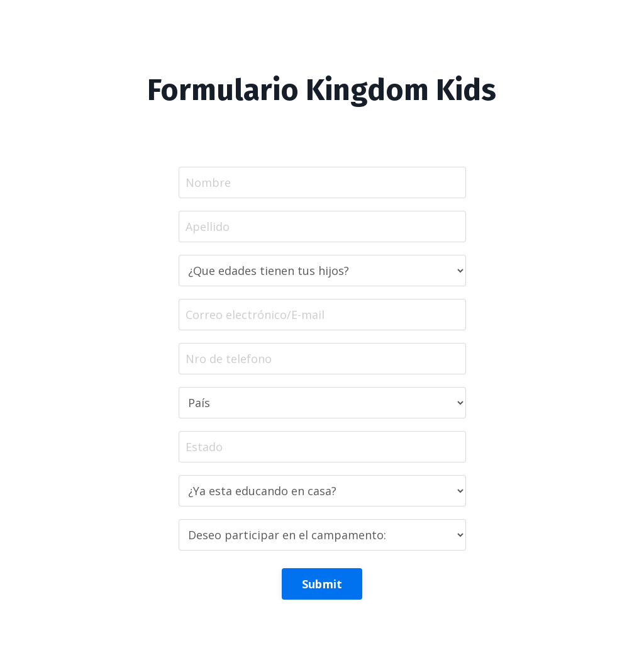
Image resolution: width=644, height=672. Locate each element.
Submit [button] (322, 584)
